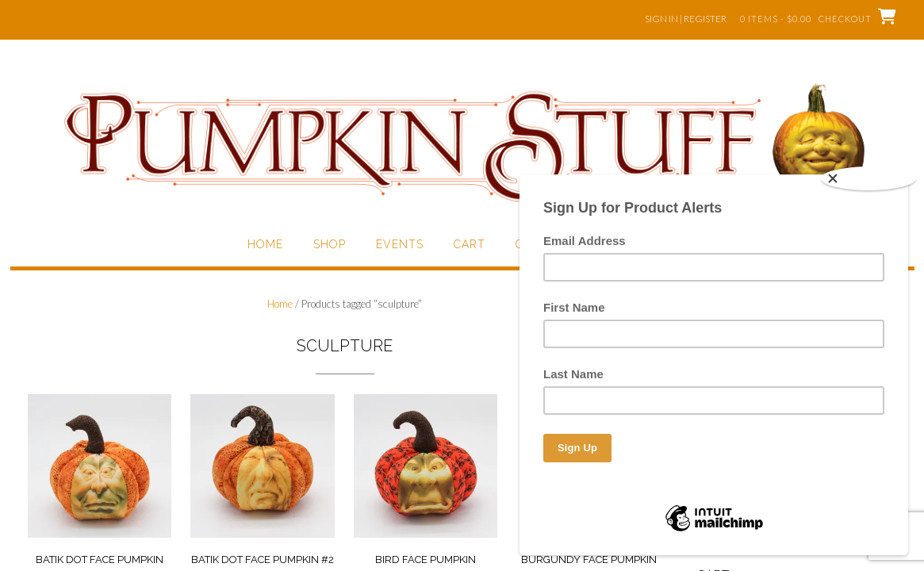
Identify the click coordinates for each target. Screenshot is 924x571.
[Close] (868, 178)
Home (265, 244)
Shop (330, 244)
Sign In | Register (686, 19)
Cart (470, 244)
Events (400, 244)
